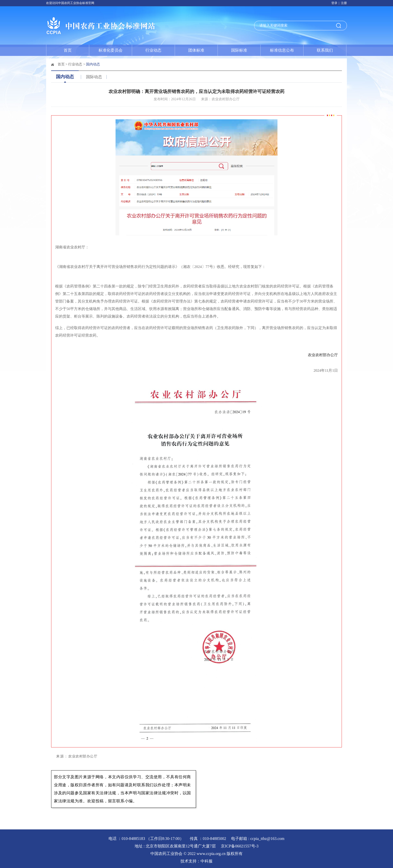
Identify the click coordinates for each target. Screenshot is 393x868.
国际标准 (239, 50)
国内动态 (93, 64)
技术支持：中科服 (197, 861)
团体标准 (196, 50)
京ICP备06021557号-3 (240, 846)
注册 (344, 3)
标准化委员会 (111, 50)
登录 (334, 3)
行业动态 (153, 50)
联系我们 (325, 50)
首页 (68, 50)
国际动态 (94, 77)
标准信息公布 (282, 50)
